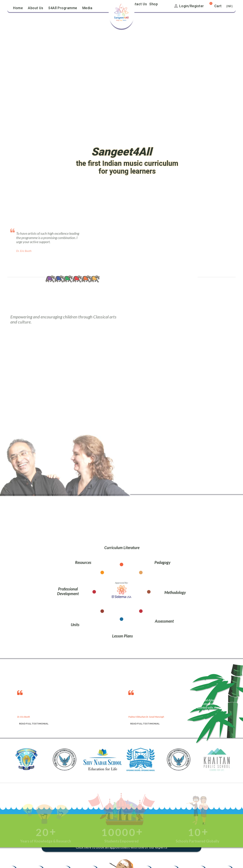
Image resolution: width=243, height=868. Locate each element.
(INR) (230, 6)
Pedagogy (162, 562)
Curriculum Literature (122, 548)
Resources (83, 562)
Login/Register (189, 6)
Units (75, 625)
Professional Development (68, 591)
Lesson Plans (122, 636)
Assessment (164, 621)
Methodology (175, 592)
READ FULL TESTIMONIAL (34, 724)
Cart (218, 6)
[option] (69, 707)
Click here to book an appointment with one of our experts (122, 847)
